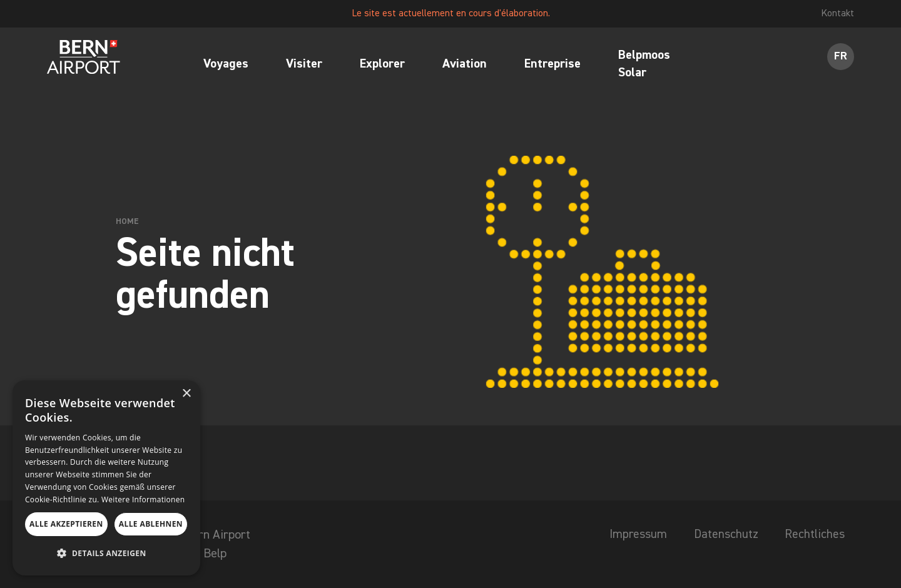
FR (841, 58)
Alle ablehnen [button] (151, 524)
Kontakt (837, 14)
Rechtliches (814, 535)
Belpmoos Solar (644, 65)
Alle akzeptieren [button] (66, 524)
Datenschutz (723, 535)
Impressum (634, 535)
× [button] (186, 394)
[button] (106, 554)
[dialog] (106, 478)
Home (127, 221)
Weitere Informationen (143, 499)
